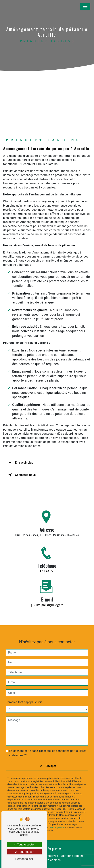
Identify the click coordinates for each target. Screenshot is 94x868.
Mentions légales (72, 856)
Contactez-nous (21, 475)
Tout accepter (24, 844)
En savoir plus (20, 463)
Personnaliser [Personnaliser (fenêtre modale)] (24, 859)
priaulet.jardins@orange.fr (47, 601)
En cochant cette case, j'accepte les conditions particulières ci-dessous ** (48, 749)
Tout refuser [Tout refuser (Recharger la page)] (24, 852)
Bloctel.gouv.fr (57, 824)
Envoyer (51, 762)
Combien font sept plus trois (24, 698)
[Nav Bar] (85, 6)
